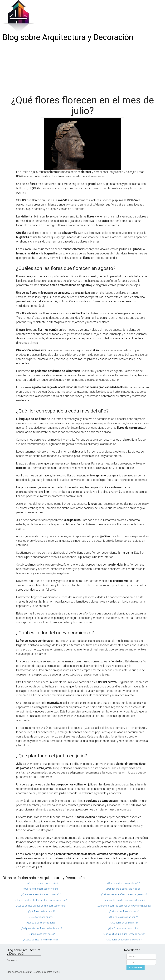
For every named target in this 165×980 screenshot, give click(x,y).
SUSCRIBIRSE (136, 968)
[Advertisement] (82, 67)
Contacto (12, 960)
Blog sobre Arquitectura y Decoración (68, 37)
